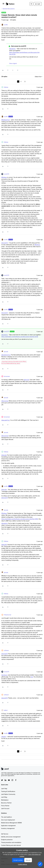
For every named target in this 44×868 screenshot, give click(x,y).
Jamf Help (4, 789)
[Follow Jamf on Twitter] (2, 780)
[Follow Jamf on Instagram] (12, 780)
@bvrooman (5, 401)
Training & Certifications (8, 791)
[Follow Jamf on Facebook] (16, 780)
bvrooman (7, 376)
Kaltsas (6, 87)
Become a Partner (6, 803)
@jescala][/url (5, 420)
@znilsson (4, 675)
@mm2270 (5, 243)
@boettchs (12, 49)
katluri (6, 710)
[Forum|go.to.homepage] (10, 4)
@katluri (4, 737)
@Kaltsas (4, 177)
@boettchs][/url (6, 355)
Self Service (5, 834)
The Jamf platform (7, 817)
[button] (3, 4)
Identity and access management (11, 837)
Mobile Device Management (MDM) (11, 823)
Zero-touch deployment (8, 820)
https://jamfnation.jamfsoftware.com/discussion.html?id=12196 (20, 519)
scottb (6, 25)
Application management (8, 826)
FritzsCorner (8, 615)
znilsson (6, 650)
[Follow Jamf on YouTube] (9, 780)
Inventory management (8, 828)
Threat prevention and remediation (11, 842)
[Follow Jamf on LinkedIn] (5, 780)
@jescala (26, 380)
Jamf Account (5, 808)
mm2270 (7, 174)
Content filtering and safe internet (11, 845)
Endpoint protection (7, 840)
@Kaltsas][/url (6, 120)
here (32, 677)
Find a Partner (5, 806)
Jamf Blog (4, 797)
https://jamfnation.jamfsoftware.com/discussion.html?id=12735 (20, 337)
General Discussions (9, 9)
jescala (6, 352)
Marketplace (5, 800)
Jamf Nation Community (8, 794)
